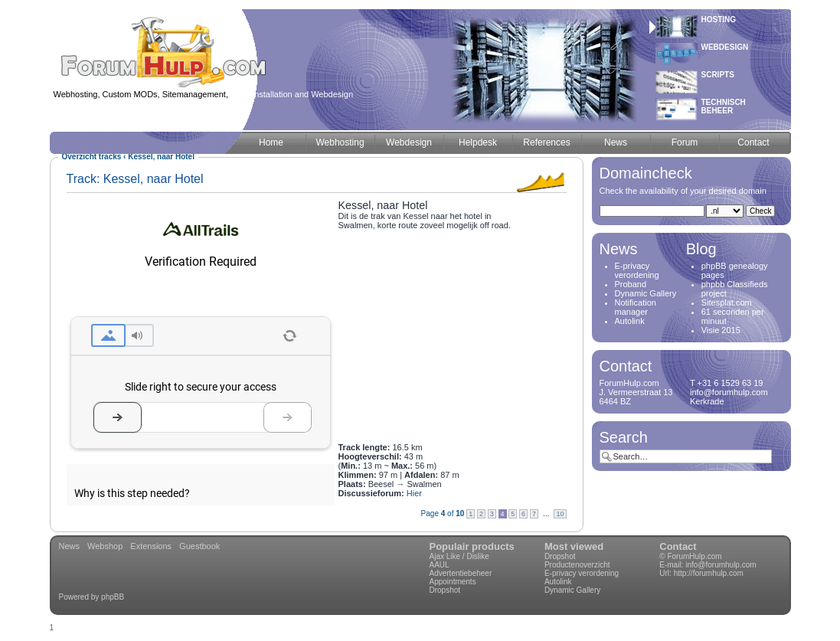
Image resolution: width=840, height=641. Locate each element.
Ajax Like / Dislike (459, 556)
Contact (678, 546)
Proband (631, 284)
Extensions (151, 546)
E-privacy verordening (637, 270)
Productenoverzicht (577, 565)
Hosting (719, 20)
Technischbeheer (724, 106)
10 (560, 514)
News (70, 546)
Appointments (453, 582)
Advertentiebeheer (461, 573)
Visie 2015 (721, 330)
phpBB (113, 597)
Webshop (105, 546)
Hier (414, 493)
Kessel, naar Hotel (161, 157)
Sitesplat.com (727, 303)
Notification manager (636, 307)
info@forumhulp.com (721, 565)
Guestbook (199, 546)
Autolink (630, 321)
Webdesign (725, 47)
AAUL (440, 565)
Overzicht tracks (92, 157)
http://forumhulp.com (709, 573)
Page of (443, 513)
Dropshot (445, 590)
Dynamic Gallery (646, 293)
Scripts (718, 75)
